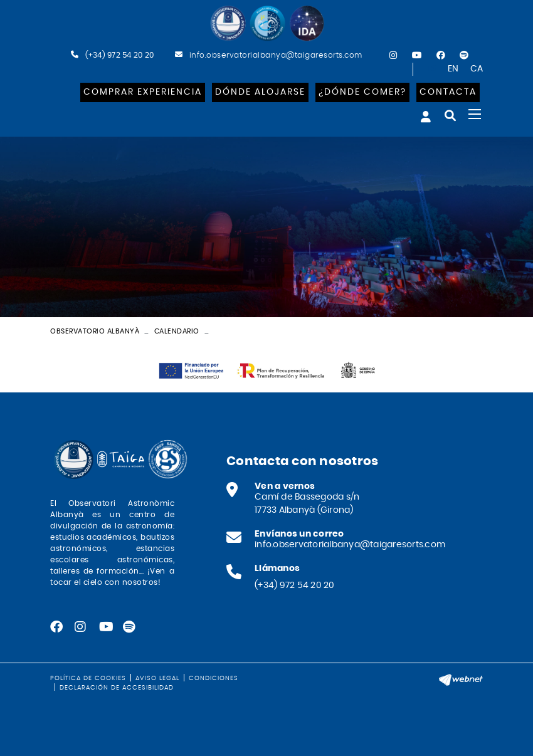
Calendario (177, 331)
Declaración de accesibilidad (117, 688)
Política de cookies (88, 678)
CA (477, 69)
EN (453, 69)
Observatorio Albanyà (95, 331)
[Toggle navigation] (475, 114)
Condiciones (214, 678)
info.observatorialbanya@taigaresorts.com (275, 55)
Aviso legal (157, 678)
